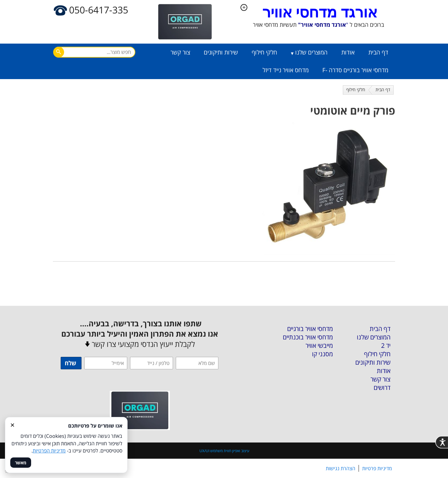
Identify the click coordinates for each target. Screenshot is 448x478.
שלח (70, 363)
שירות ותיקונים (221, 52)
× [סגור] (12, 425)
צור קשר (180, 52)
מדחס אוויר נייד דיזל (286, 70)
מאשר (21, 463)
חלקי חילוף (264, 52)
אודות (348, 52)
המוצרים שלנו (311, 52)
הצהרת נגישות (341, 468)
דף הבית (378, 52)
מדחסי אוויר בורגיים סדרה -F (355, 70)
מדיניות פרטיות (377, 468)
